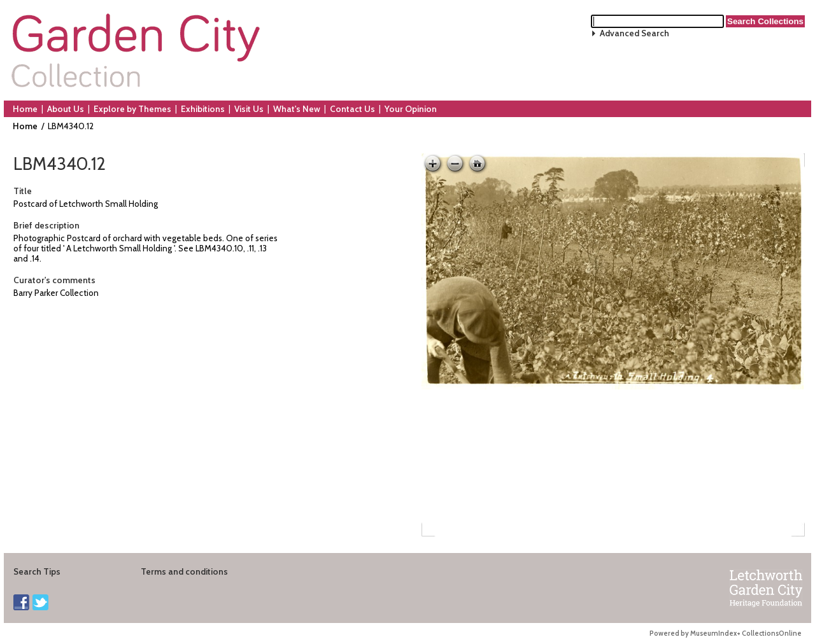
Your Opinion (411, 109)
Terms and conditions (184, 571)
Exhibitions (203, 109)
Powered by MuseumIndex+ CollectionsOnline (726, 633)
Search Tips (37, 571)
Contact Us (352, 109)
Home (25, 109)
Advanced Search (634, 33)
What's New (297, 109)
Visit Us (249, 109)
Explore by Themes (132, 109)
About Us (66, 109)
